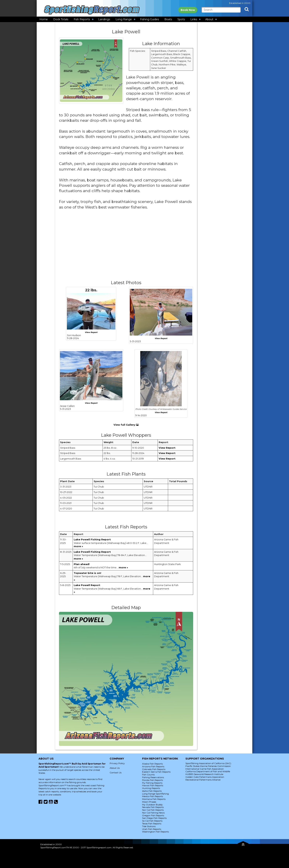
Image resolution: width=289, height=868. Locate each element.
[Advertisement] (126, 248)
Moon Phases (149, 802)
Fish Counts (148, 775)
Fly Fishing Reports (152, 783)
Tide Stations (149, 826)
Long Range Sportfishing (155, 794)
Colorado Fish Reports (154, 769)
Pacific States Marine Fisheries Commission (208, 766)
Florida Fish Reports (153, 780)
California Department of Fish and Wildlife (208, 771)
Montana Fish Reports (154, 799)
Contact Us (116, 773)
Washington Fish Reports (155, 832)
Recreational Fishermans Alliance (203, 780)
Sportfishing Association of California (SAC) (208, 763)
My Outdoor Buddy (152, 805)
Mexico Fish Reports (153, 796)
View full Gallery (126, 425)
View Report (91, 332)
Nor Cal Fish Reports (153, 810)
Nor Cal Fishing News (153, 813)
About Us (115, 768)
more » (78, 546)
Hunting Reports (151, 788)
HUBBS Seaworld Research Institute (204, 774)
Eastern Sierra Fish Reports (156, 772)
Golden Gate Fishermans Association (205, 777)
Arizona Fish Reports (153, 766)
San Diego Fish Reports (154, 818)
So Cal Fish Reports (152, 821)
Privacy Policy (117, 763)
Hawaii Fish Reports (153, 785)
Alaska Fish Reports (152, 764)
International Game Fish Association (205, 769)
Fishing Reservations (153, 777)
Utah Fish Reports (152, 829)
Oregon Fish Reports (153, 815)
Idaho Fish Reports (152, 791)
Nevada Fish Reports (153, 807)
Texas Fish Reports (152, 824)
